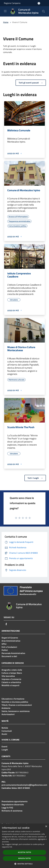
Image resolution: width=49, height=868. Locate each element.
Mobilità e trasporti (10, 685)
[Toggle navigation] (5, 11)
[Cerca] (44, 11)
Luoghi (5, 750)
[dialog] (24, 846)
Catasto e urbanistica (11, 682)
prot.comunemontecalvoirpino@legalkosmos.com (24, 785)
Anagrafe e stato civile (12, 670)
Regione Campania (12, 3)
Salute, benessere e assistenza (16, 711)
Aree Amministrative (11, 641)
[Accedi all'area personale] (39, 3)
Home (6, 22)
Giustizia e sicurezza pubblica (15, 702)
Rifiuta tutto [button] (24, 858)
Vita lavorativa (8, 676)
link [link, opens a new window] (11, 847)
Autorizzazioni (8, 714)
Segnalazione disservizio (13, 804)
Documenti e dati (9, 656)
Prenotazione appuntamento (15, 801)
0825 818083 (24, 788)
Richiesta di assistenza (12, 811)
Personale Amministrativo (13, 653)
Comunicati (7, 731)
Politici (5, 650)
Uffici (4, 644)
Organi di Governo (10, 638)
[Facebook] (6, 624)
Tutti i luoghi (35, 478)
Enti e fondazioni (9, 647)
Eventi (4, 747)
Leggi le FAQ (7, 808)
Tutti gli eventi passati (31, 83)
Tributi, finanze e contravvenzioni (17, 705)
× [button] (46, 826)
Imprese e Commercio (11, 679)
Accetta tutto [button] (24, 852)
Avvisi (4, 734)
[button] (25, 864)
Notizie (5, 728)
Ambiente (6, 708)
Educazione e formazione (13, 699)
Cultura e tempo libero (12, 673)
